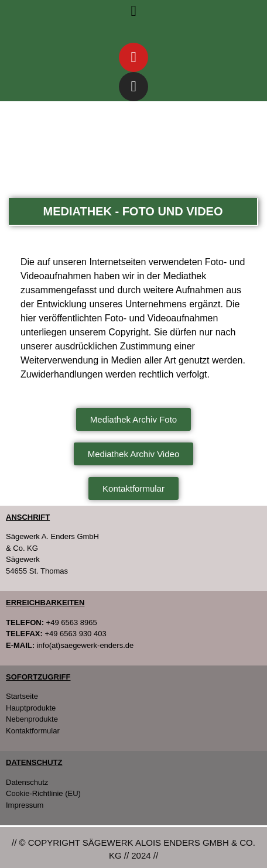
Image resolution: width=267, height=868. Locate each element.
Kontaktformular (33, 731)
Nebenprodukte (32, 719)
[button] (133, 11)
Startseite (22, 696)
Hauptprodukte (31, 708)
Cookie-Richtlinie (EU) (43, 793)
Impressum (25, 805)
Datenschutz (27, 782)
